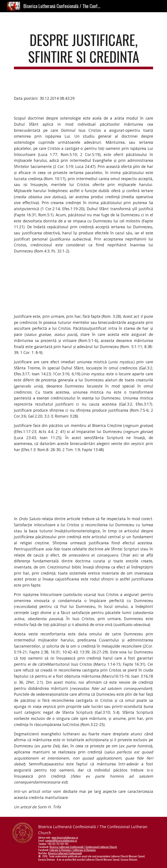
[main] (83, 50)
